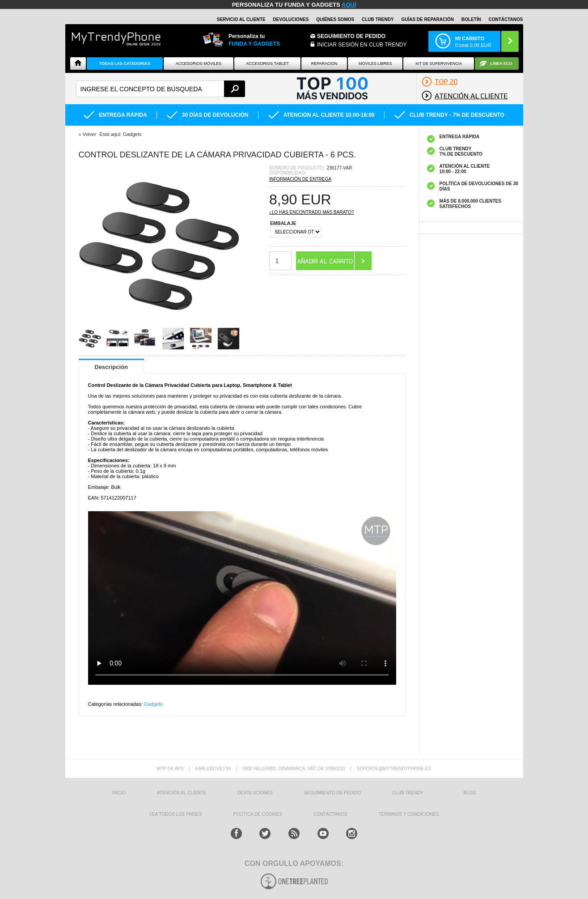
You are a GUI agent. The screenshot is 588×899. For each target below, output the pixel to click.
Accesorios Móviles (199, 64)
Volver (90, 134)
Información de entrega (300, 179)
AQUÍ (349, 5)
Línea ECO (501, 64)
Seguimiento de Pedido (351, 36)
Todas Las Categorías (125, 64)
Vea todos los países (175, 814)
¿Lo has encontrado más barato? (312, 212)
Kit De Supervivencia (439, 64)
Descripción (111, 367)
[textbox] (161, 89)
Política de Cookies (258, 814)
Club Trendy (378, 19)
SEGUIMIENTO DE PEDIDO (333, 793)
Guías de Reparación (427, 19)
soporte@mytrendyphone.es (394, 769)
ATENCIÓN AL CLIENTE (182, 793)
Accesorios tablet (267, 64)
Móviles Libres (375, 64)
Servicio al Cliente (241, 19)
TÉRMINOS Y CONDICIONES (409, 814)
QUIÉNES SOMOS (335, 19)
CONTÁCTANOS (506, 19)
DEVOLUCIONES (291, 19)
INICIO (119, 793)
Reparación (324, 64)
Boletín (471, 19)
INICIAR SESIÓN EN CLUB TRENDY (362, 45)
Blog (470, 793)
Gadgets (153, 704)
